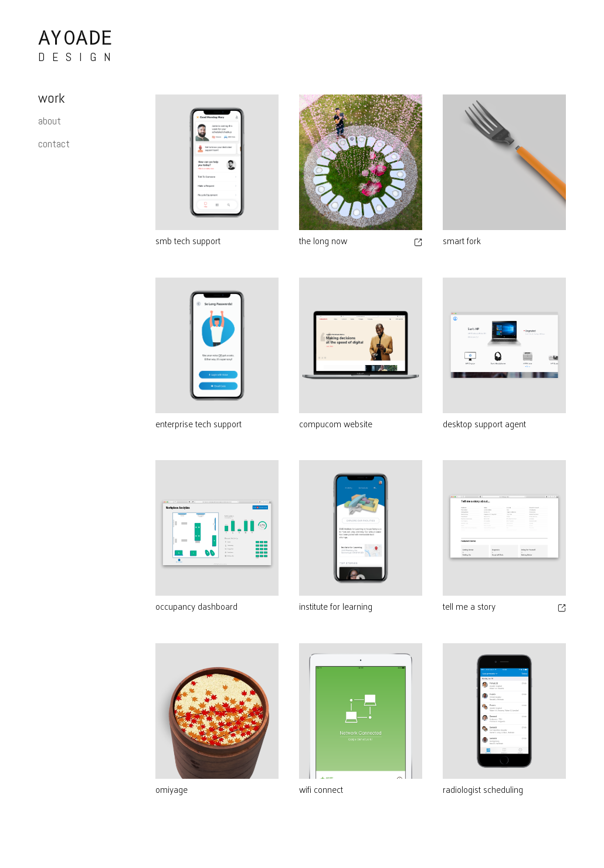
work (52, 98)
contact (54, 144)
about (50, 121)
